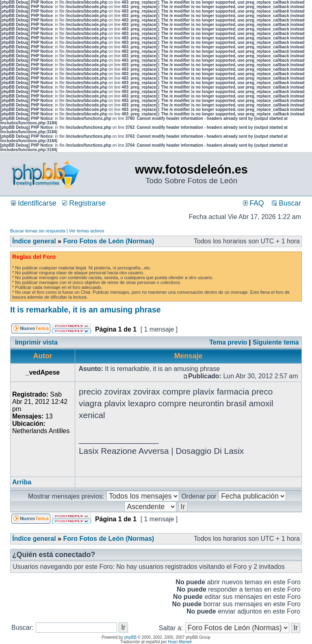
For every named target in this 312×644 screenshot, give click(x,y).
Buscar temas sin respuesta (38, 231)
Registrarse (84, 203)
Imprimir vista (36, 342)
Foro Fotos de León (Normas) (108, 241)
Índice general (34, 241)
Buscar (286, 203)
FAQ (253, 203)
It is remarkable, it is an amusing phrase (86, 310)
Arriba (22, 482)
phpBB (130, 637)
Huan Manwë (180, 642)
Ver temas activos (87, 231)
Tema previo (228, 342)
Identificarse (34, 203)
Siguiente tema (276, 342)
